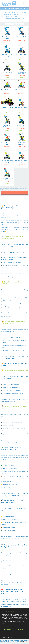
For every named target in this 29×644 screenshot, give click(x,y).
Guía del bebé (6, 632)
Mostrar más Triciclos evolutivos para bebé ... (14, 193)
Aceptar (22, 642)
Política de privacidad (7, 637)
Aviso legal (5, 635)
